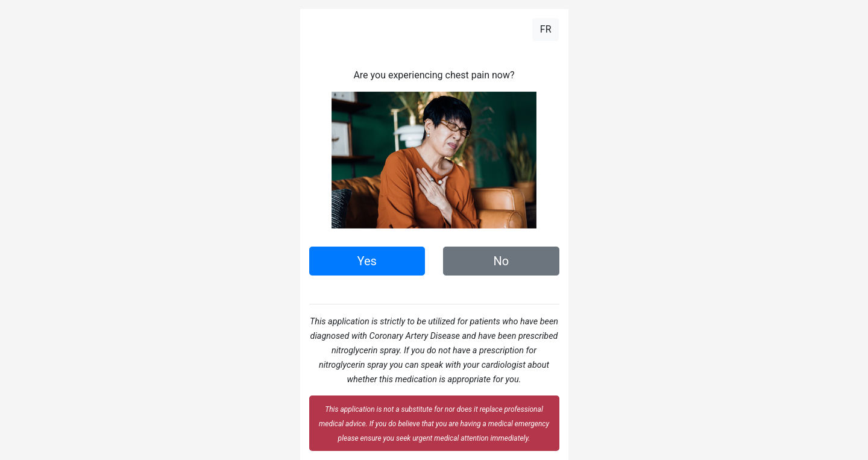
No (501, 261)
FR (546, 29)
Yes (367, 261)
